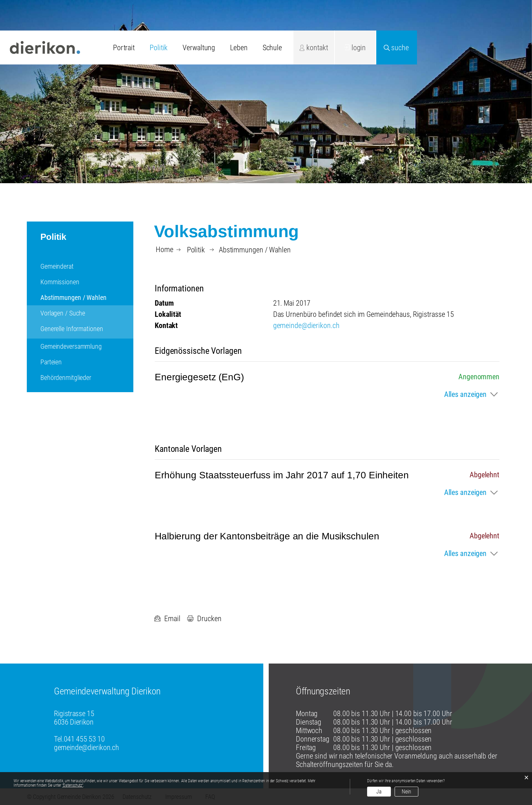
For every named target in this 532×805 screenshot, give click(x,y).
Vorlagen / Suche (63, 313)
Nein (406, 792)
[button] (196, 250)
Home (165, 250)
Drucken (204, 619)
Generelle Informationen (72, 329)
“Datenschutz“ (73, 785)
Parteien (51, 362)
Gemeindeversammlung (71, 346)
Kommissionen (60, 282)
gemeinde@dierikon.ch (306, 325)
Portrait (124, 48)
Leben (239, 48)
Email (167, 619)
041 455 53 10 (84, 739)
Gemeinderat (57, 266)
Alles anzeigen (465, 394)
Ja (379, 792)
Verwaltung (199, 48)
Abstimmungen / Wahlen (87, 298)
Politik (159, 48)
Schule (272, 48)
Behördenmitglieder (66, 378)
